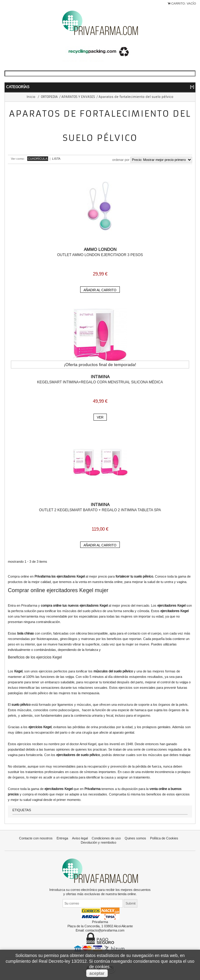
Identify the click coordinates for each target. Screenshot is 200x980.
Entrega (62, 838)
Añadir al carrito (100, 290)
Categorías (100, 87)
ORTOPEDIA (49, 97)
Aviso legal (80, 838)
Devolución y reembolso (98, 842)
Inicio (31, 97)
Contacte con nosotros (36, 838)
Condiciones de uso (106, 838)
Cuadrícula (38, 159)
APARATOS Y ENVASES (78, 97)
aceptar (97, 973)
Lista (56, 159)
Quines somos (135, 838)
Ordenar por (121, 160)
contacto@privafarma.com (105, 930)
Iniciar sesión (9, 7)
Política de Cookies (164, 838)
